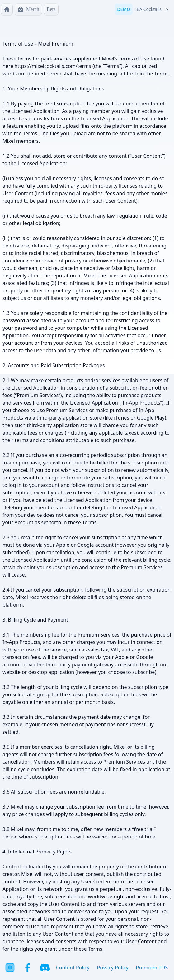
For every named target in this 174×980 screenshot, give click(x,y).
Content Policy (73, 968)
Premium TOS (152, 968)
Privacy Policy (113, 968)
